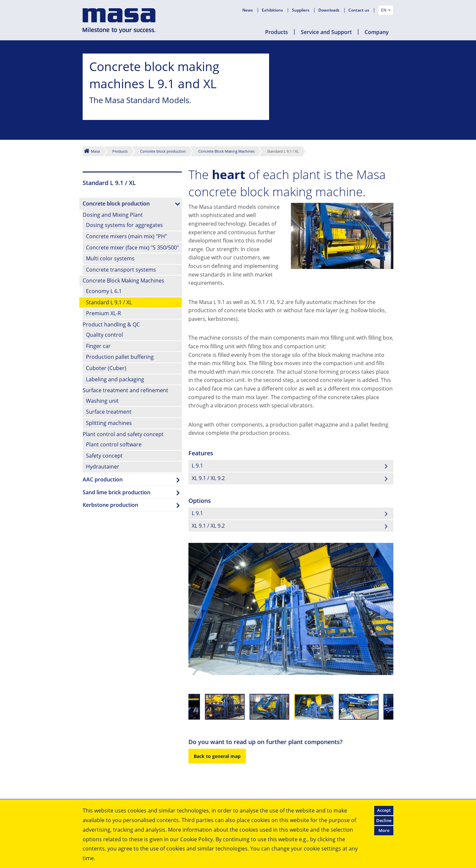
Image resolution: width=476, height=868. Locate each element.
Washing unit (102, 401)
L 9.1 (197, 466)
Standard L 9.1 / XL (109, 302)
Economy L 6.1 (104, 291)
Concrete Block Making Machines (226, 151)
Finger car (98, 346)
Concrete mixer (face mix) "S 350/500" (132, 247)
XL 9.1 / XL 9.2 (208, 478)
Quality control (104, 335)
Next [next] (387, 612)
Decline (384, 820)
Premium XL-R (103, 313)
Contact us (359, 10)
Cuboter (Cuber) (106, 368)
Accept (384, 810)
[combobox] (386, 10)
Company (377, 32)
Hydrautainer (103, 467)
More (384, 830)
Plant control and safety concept (123, 434)
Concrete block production (163, 151)
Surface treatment (109, 412)
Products (277, 32)
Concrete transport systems (121, 270)
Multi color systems (110, 258)
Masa (95, 151)
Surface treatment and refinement (125, 390)
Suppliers (301, 10)
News (248, 10)
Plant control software (114, 444)
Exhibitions (273, 10)
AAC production (103, 479)
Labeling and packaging (115, 379)
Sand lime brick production (117, 492)
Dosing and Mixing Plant (113, 215)
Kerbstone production (110, 505)
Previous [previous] (195, 612)
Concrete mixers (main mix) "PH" (126, 236)
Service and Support (326, 32)
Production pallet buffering (120, 357)
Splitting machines (109, 423)
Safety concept (104, 456)
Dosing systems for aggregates (124, 225)
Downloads (329, 10)
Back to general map (217, 756)
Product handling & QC (111, 324)
